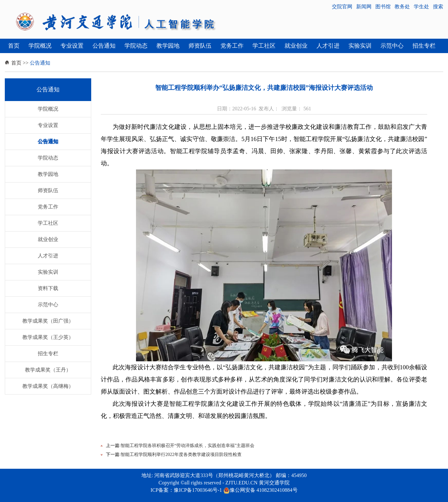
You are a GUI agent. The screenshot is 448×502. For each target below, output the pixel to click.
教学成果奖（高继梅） (48, 386)
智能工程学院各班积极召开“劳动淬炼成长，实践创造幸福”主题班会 (188, 446)
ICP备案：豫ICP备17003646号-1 (186, 490)
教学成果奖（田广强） (48, 321)
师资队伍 (200, 46)
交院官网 (342, 7)
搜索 (438, 7)
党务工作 (232, 46)
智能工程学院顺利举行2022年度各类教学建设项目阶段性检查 (181, 455)
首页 (14, 46)
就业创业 (296, 46)
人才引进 (328, 46)
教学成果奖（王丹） (48, 370)
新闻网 (364, 7)
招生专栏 (424, 46)
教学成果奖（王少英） (48, 337)
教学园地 (168, 46)
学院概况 (40, 46)
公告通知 (104, 46)
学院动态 (136, 46)
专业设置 (72, 46)
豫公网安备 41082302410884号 (260, 490)
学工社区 (264, 46)
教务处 (402, 7)
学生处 (421, 7)
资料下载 (48, 288)
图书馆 (383, 7)
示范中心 (392, 46)
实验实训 (360, 46)
